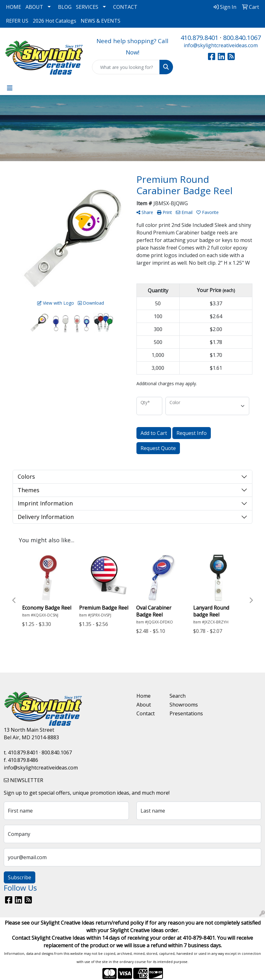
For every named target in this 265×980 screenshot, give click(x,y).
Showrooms (182, 705)
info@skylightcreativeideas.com (221, 45)
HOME (14, 7)
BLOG (65, 7)
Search (178, 696)
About (144, 705)
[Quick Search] (126, 67)
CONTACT (125, 7)
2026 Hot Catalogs (55, 21)
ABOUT (34, 7)
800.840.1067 (242, 38)
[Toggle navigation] (10, 88)
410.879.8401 (199, 38)
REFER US (17, 21)
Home (144, 696)
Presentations (182, 713)
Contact (146, 713)
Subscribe (20, 877)
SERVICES (87, 7)
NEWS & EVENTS (101, 21)
